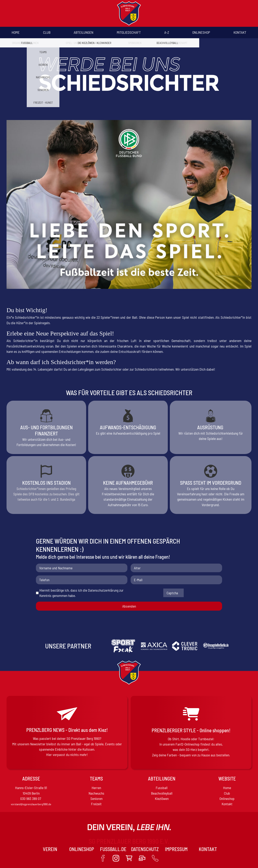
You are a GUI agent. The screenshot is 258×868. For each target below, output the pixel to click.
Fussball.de (113, 849)
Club (47, 32)
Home (16, 32)
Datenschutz (145, 849)
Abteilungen (83, 32)
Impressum (176, 849)
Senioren (96, 798)
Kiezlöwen (162, 798)
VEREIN (50, 849)
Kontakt (240, 32)
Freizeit (96, 804)
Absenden (129, 606)
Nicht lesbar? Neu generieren (188, 593)
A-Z (167, 32)
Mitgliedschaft (129, 32)
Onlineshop (201, 32)
